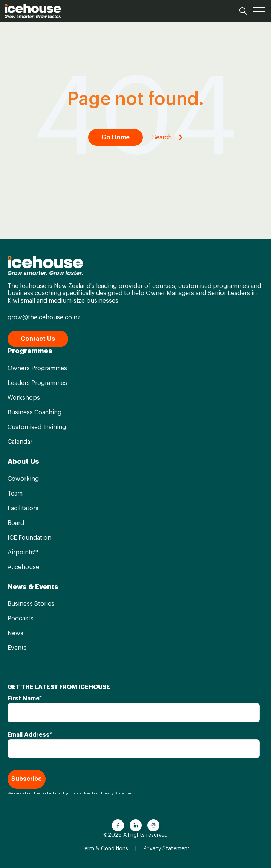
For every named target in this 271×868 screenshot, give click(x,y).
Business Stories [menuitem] (31, 604)
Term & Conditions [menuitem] (105, 849)
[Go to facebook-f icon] (118, 825)
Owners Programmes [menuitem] (37, 368)
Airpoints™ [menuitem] (23, 553)
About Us (23, 462)
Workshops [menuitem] (24, 398)
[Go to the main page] (33, 11)
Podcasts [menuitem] (21, 619)
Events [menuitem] (17, 648)
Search (168, 137)
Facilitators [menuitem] (23, 508)
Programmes (30, 351)
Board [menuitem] (16, 523)
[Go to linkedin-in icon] (136, 825)
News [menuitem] (15, 633)
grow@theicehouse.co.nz (44, 317)
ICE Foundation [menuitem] (29, 538)
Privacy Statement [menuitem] (167, 849)
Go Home (116, 137)
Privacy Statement (118, 793)
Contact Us (38, 339)
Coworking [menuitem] (23, 479)
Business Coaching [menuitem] (34, 412)
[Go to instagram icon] (153, 825)
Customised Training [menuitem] (37, 427)
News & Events (33, 587)
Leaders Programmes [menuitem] (37, 383)
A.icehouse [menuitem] (23, 567)
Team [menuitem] (15, 494)
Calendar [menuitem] (20, 442)
